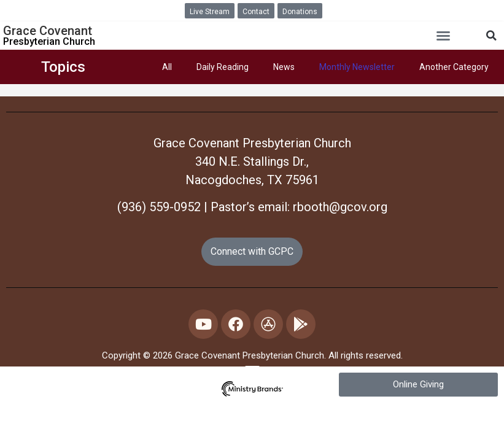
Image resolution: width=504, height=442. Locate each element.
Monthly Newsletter (357, 67)
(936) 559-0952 (159, 207)
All (167, 67)
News (284, 67)
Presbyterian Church (49, 41)
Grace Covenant (48, 31)
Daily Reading (223, 67)
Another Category (454, 67)
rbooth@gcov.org (340, 207)
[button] (443, 36)
